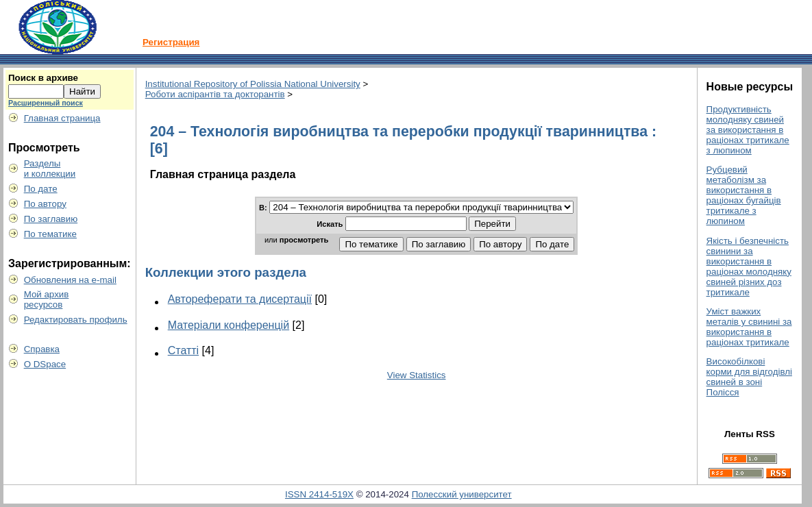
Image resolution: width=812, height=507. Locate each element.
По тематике (50, 234)
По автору (45, 204)
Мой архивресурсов (47, 299)
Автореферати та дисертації (240, 299)
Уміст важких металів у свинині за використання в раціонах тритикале (749, 327)
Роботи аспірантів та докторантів (215, 94)
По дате (41, 189)
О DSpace (45, 364)
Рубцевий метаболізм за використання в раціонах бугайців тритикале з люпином (744, 195)
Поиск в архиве (43, 78)
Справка (42, 349)
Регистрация (171, 42)
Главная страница (62, 118)
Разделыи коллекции (50, 169)
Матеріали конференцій (229, 325)
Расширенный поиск (46, 103)
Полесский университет (462, 494)
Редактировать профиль (76, 320)
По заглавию (51, 219)
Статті (183, 350)
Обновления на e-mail (70, 280)
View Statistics (417, 375)
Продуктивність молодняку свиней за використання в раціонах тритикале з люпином (748, 130)
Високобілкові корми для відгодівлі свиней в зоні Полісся (749, 377)
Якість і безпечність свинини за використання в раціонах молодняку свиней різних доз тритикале (749, 267)
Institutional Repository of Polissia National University (253, 84)
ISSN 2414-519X (319, 494)
